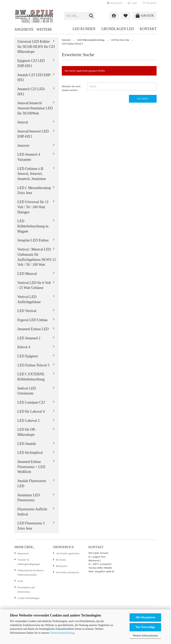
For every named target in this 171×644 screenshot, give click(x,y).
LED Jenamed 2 (29, 338)
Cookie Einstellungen (28, 598)
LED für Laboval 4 (31, 411)
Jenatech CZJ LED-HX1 (31, 92)
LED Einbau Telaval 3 (33, 365)
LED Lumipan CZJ (31, 402)
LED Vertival (27, 311)
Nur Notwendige (145, 627)
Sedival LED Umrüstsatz (27, 391)
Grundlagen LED (117, 29)
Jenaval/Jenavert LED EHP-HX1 (33, 134)
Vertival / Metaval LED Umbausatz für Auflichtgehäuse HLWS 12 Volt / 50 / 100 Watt (37, 257)
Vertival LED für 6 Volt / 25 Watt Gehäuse (34, 285)
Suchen (143, 99)
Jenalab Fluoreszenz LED (32, 483)
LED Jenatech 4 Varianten (29, 157)
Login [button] (132, 3)
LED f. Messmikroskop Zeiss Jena (34, 190)
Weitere (44, 29)
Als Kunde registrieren (68, 553)
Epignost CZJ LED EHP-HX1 (31, 63)
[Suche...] (91, 16)
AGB (20, 581)
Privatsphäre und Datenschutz (26, 590)
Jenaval (23, 122)
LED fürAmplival (30, 453)
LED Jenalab (27, 444)
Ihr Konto (61, 560)
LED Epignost (28, 356)
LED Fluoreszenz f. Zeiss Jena (31, 526)
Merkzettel (150, 3)
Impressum (23, 553)
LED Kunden (84, 29)
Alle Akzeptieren (145, 617)
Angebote (24, 29)
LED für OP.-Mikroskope (27, 432)
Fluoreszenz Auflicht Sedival (32, 512)
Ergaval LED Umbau (32, 320)
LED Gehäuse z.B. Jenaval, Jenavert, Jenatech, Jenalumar (32, 174)
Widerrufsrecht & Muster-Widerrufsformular (31, 573)
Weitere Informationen (145, 636)
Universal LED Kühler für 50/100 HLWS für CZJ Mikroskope (36, 47)
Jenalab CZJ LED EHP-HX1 (34, 78)
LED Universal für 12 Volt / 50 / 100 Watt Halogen (33, 207)
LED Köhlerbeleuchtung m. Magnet (33, 226)
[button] (114, 3)
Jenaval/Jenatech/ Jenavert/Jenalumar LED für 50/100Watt (35, 108)
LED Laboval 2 (28, 421)
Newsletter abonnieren (67, 572)
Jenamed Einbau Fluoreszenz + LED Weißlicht (31, 467)
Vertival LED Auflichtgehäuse (29, 299)
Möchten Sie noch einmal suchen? (71, 88)
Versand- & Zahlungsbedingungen (29, 562)
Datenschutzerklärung (62, 633)
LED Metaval (27, 274)
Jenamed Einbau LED (33, 329)
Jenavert (23, 146)
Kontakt (148, 29)
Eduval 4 (24, 347)
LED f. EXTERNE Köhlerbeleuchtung (31, 377)
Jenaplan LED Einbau (33, 240)
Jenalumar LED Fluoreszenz (29, 498)
